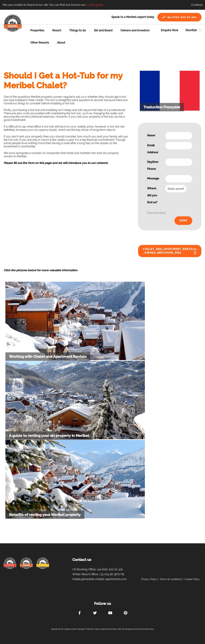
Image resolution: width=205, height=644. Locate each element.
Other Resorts (40, 43)
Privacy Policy (149, 579)
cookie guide (95, 5)
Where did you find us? (152, 195)
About (61, 43)
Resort (57, 30)
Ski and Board (103, 30)
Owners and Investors (135, 30)
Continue (197, 5)
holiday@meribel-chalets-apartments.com (100, 579)
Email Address (153, 149)
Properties (37, 30)
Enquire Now (170, 30)
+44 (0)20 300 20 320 (179, 17)
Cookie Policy (192, 579)
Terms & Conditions (171, 579)
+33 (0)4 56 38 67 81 (112, 574)
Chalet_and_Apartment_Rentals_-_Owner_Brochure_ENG (171, 251)
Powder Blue (148, 629)
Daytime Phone (153, 165)
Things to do (78, 30)
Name (152, 135)
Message (153, 178)
